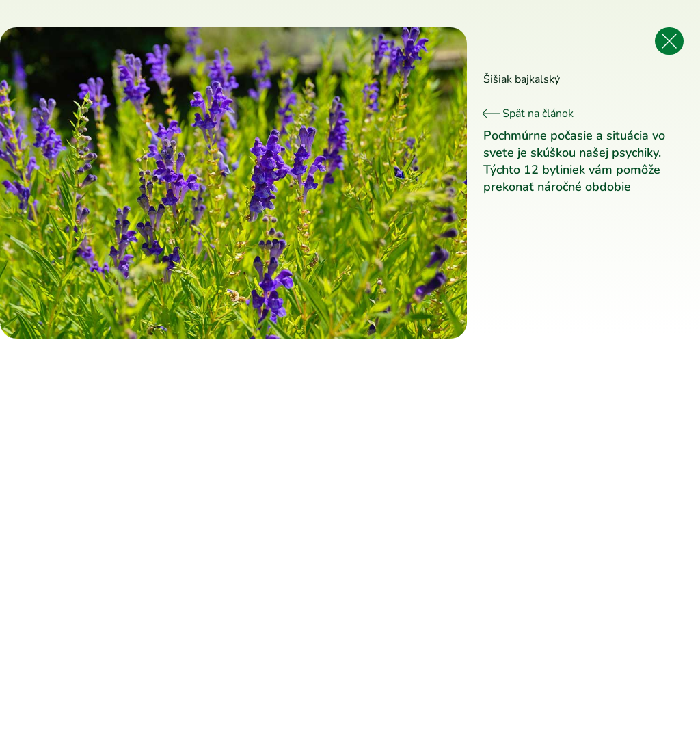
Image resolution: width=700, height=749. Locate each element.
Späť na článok (528, 114)
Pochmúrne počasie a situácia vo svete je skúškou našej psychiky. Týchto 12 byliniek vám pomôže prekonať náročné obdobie (574, 161)
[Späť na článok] (669, 41)
